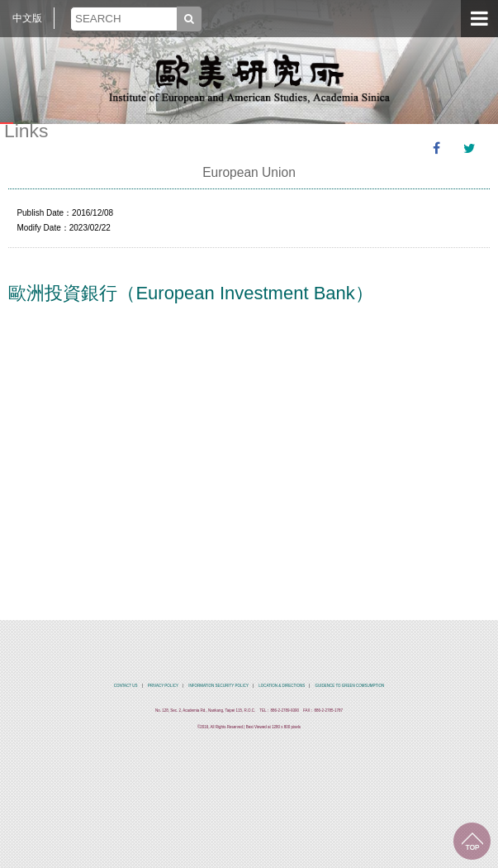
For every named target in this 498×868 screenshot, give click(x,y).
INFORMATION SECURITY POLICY (218, 686)
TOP (472, 841)
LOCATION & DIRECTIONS (282, 686)
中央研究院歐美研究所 (249, 79)
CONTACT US (126, 686)
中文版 (27, 18)
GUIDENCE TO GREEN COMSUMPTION (349, 686)
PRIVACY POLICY (163, 686)
